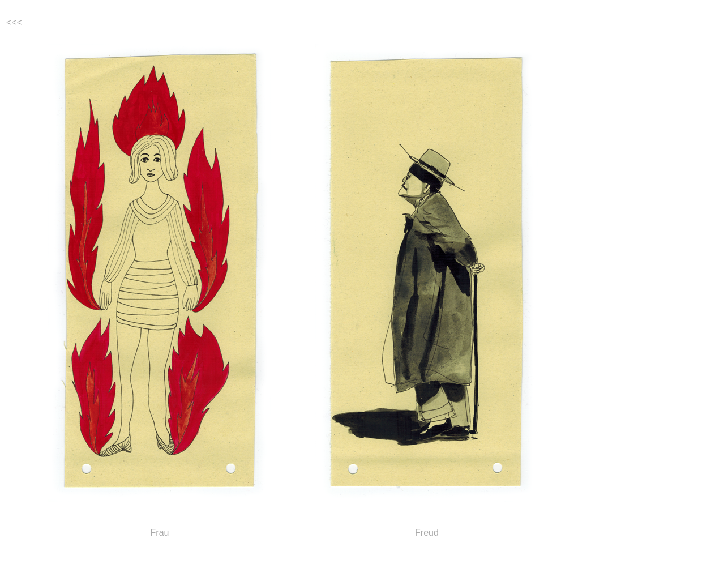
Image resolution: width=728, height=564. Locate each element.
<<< (14, 22)
